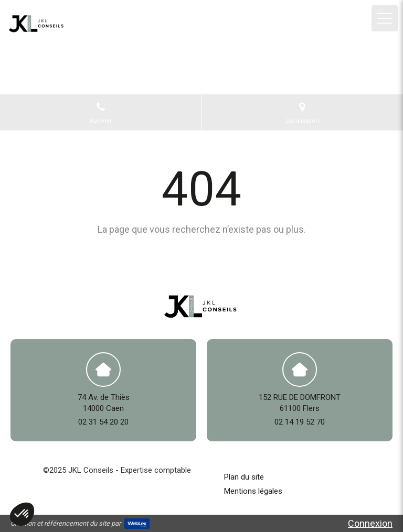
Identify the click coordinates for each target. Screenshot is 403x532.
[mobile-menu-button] (385, 18)
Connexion (370, 523)
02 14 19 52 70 (300, 422)
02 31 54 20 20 (103, 422)
